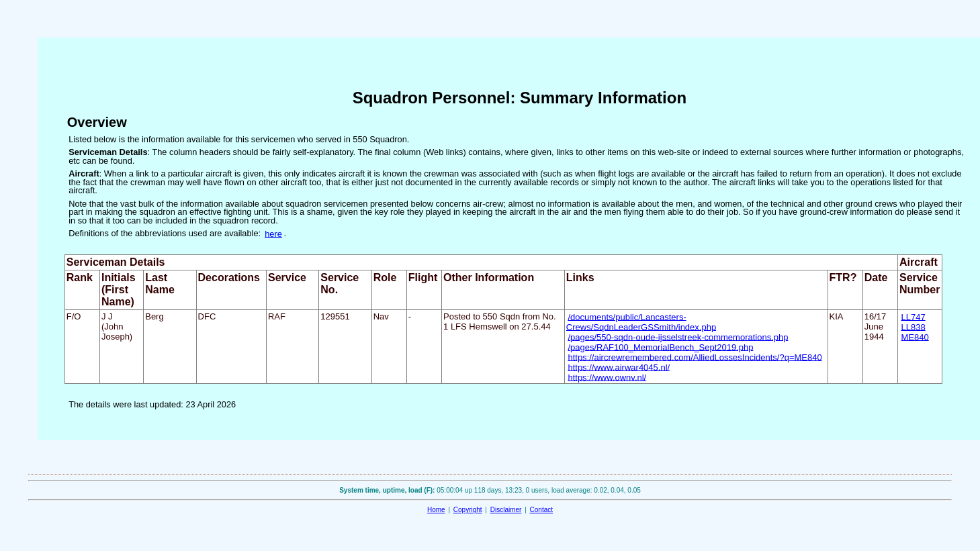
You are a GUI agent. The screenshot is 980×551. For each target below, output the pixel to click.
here (273, 233)
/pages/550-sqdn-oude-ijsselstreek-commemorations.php (678, 337)
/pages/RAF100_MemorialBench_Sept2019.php (660, 347)
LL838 (914, 327)
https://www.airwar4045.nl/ (619, 367)
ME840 (915, 337)
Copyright (468, 510)
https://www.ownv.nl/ (607, 377)
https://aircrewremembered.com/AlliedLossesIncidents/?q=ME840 (695, 357)
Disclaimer (506, 510)
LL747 (914, 316)
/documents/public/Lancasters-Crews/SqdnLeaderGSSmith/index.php (641, 321)
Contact (541, 510)
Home (436, 510)
